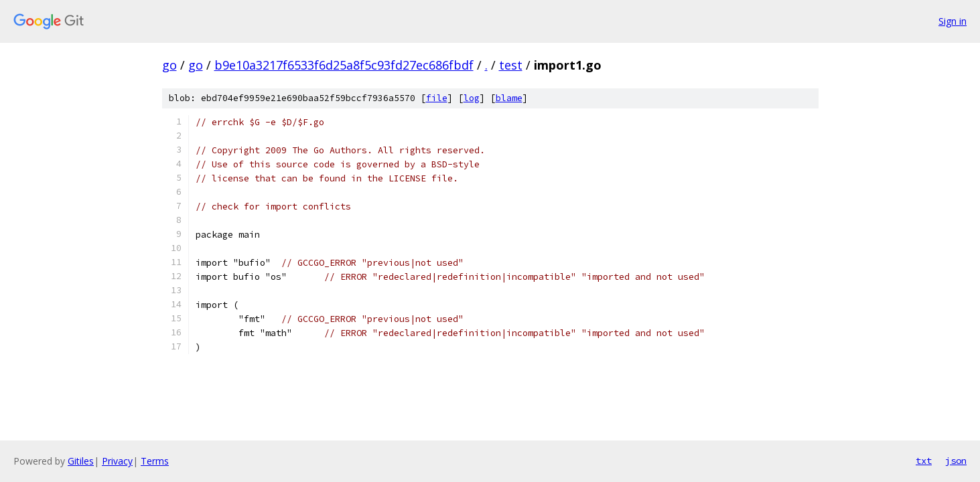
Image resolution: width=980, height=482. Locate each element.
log (472, 98)
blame (509, 98)
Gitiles (81, 461)
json (956, 461)
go (169, 65)
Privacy (117, 461)
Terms (155, 461)
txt (924, 461)
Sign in (953, 21)
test (511, 65)
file (437, 98)
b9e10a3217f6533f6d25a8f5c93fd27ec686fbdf (344, 65)
